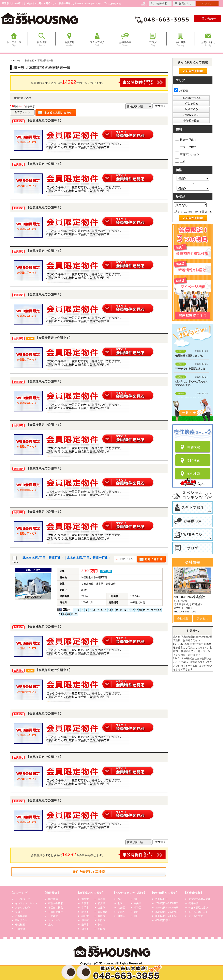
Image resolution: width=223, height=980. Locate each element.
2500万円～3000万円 (167, 908)
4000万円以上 (163, 920)
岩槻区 (121, 916)
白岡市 (85, 929)
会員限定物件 (56, 912)
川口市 (101, 920)
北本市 (85, 912)
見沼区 (121, 912)
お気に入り (183, 3)
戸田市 (101, 929)
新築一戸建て (186, 139)
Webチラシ (21, 920)
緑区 (136, 912)
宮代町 (101, 899)
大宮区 (121, 908)
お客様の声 (21, 916)
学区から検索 (56, 908)
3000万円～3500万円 (167, 912)
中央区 (137, 903)
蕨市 (100, 925)
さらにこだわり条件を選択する (193, 212)
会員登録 (20, 929)
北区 (120, 903)
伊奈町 (85, 920)
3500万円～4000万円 (167, 916)
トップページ (23, 899)
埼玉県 (181, 91)
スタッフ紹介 (23, 908)
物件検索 (53, 899)
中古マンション (187, 154)
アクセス (203, 618)
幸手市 (85, 908)
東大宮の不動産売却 (199, 899)
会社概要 (183, 618)
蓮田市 (85, 925)
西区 (120, 899)
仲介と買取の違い (198, 908)
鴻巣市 (85, 899)
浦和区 (137, 908)
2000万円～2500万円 (167, 903)
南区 (136, 916)
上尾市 (101, 908)
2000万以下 (162, 899)
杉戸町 (101, 903)
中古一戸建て (186, 146)
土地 (180, 161)
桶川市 (85, 916)
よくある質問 (196, 916)
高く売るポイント (198, 912)
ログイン (207, 3)
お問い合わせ (207, 19)
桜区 (136, 899)
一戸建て (53, 916)
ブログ (19, 912)
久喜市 (85, 903)
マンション (54, 920)
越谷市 (101, 916)
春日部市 (103, 912)
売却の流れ (195, 903)
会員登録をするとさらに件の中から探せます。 (98, 82)
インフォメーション (26, 903)
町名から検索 (56, 903)
